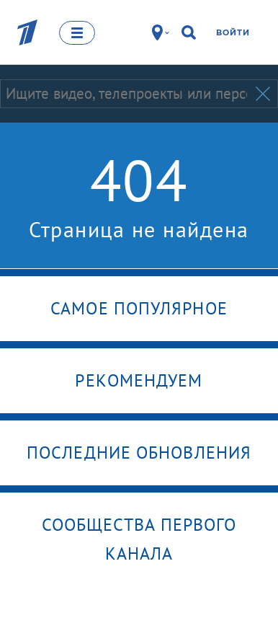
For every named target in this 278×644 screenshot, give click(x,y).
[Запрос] (126, 94)
